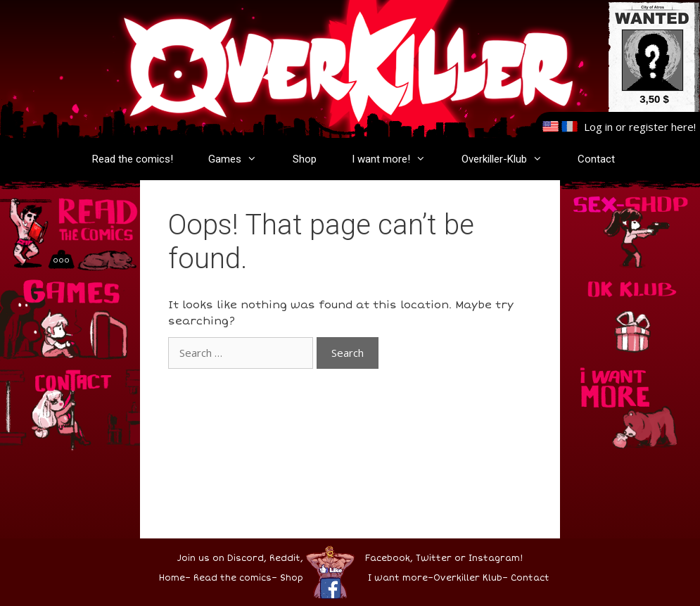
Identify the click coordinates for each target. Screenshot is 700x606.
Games (240, 159)
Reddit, (285, 558)
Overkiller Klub (468, 578)
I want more (398, 578)
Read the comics (233, 578)
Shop (305, 159)
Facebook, (389, 558)
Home (172, 578)
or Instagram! (489, 558)
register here (661, 127)
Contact (596, 159)
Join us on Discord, (222, 558)
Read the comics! (133, 159)
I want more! (396, 159)
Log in (598, 127)
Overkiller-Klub (509, 159)
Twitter (434, 558)
